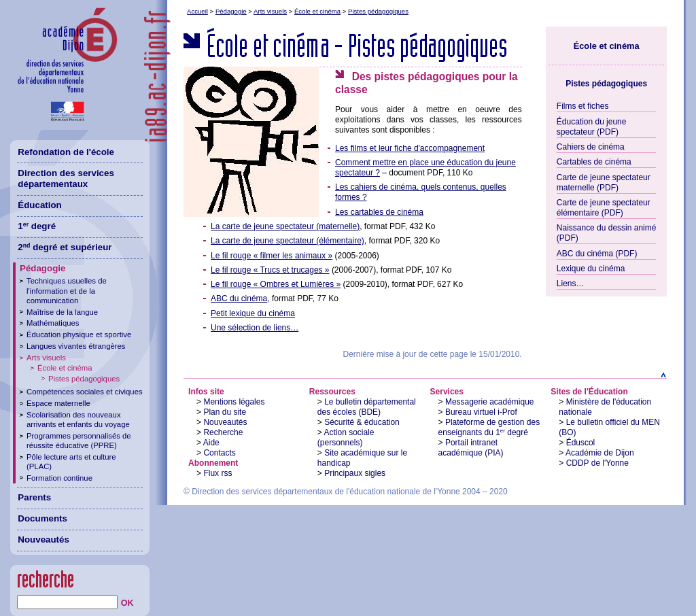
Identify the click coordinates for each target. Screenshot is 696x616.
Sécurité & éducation (362, 422)
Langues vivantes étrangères (76, 346)
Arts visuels (270, 11)
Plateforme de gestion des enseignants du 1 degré (489, 427)
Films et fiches (583, 106)
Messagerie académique (490, 402)
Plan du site (225, 412)
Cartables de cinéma (594, 162)
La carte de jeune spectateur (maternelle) (285, 226)
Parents (34, 497)
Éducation (39, 205)
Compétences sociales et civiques (85, 392)
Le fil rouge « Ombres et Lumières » (276, 284)
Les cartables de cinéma (379, 212)
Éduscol (581, 443)
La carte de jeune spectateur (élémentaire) (288, 241)
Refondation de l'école (66, 152)
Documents (42, 518)
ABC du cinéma (239, 298)
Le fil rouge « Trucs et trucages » (270, 270)
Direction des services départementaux (66, 179)
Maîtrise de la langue (62, 312)
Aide (211, 443)
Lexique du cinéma (591, 269)
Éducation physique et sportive (79, 335)
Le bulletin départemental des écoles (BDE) (367, 407)
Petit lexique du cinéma (253, 313)
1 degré (37, 226)
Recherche (223, 432)
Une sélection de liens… (255, 328)
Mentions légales (234, 402)
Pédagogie (231, 11)
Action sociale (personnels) (346, 438)
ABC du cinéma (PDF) (597, 254)
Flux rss (217, 473)
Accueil (197, 11)
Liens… (571, 284)
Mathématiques (53, 323)
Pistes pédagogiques (378, 11)
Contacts (219, 453)
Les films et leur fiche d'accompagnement (410, 148)
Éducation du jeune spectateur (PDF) (592, 127)
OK (127, 603)
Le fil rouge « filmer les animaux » (272, 256)
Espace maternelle (58, 403)
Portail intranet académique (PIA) (471, 448)
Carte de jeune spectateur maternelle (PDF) (604, 183)
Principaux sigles (355, 473)
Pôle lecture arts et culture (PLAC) (71, 462)
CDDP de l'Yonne (597, 463)
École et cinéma (317, 11)
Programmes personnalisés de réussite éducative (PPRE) (79, 441)
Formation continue (59, 478)
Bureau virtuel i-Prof (481, 412)
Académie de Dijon (600, 453)
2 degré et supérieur (65, 247)
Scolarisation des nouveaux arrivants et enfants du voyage (78, 420)
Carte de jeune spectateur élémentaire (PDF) (604, 208)
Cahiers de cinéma (591, 147)
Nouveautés (225, 422)
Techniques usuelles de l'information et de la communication (67, 290)
